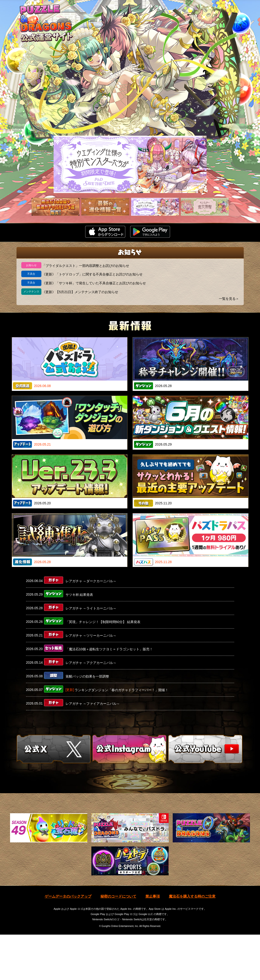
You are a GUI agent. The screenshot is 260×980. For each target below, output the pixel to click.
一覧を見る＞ (229, 299)
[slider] (130, 164)
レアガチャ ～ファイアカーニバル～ (93, 703)
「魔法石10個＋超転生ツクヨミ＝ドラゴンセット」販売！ (109, 649)
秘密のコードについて (118, 942)
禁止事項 (153, 942)
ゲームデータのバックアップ (68, 942)
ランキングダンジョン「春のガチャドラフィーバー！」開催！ (122, 690)
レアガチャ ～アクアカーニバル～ (91, 662)
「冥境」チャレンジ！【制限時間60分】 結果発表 (103, 622)
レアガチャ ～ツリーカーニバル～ (91, 635)
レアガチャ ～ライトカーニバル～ (91, 608)
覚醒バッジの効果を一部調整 (87, 676)
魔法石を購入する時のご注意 (192, 942)
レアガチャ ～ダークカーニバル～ (91, 581)
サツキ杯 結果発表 (79, 594)
